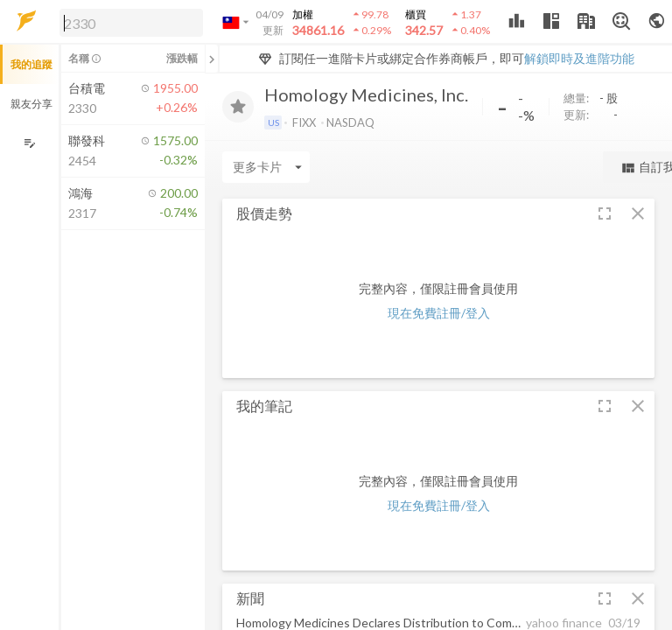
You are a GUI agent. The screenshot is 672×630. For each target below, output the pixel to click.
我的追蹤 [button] (31, 64)
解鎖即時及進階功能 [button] (579, 58)
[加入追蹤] (238, 107)
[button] (128, 22)
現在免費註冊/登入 (439, 313)
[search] (131, 23)
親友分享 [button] (31, 104)
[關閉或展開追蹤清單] (212, 59)
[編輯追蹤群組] (29, 143)
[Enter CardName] (266, 167)
